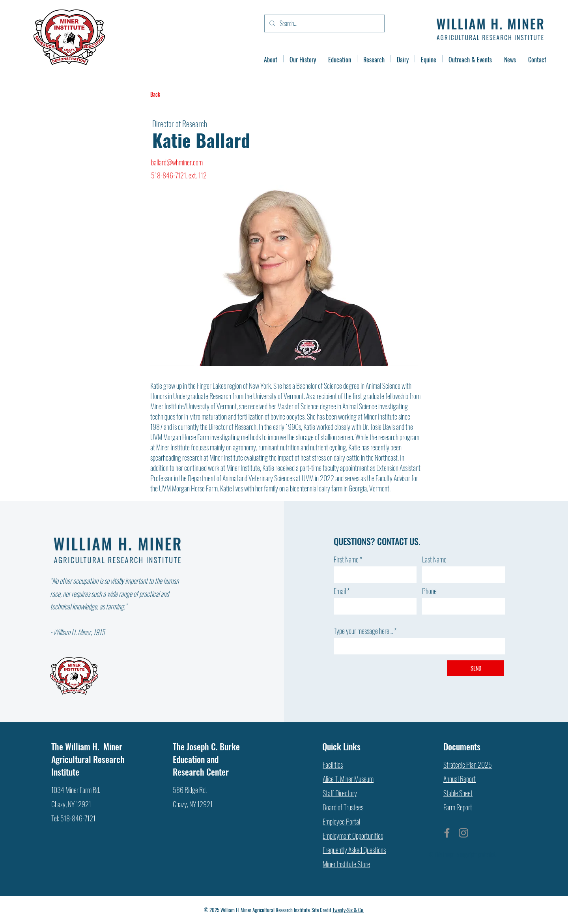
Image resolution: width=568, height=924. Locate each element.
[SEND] (476, 668)
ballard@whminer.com (177, 162)
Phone (429, 591)
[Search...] (324, 23)
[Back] (176, 94)
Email (340, 591)
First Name (346, 559)
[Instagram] (463, 833)
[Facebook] (447, 833)
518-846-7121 (78, 818)
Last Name (434, 559)
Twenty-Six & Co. (348, 910)
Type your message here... (363, 631)
